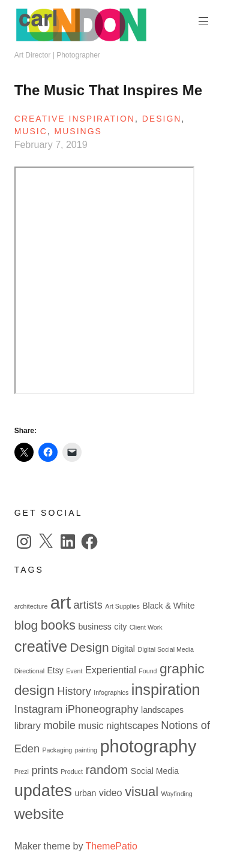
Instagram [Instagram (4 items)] (39, 709)
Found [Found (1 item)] (148, 671)
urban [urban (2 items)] (86, 793)
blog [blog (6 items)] (26, 625)
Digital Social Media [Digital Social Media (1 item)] (166, 649)
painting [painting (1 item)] (86, 750)
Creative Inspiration (75, 119)
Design (162, 119)
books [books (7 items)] (58, 625)
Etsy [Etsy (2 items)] (55, 670)
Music (31, 131)
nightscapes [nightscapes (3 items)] (132, 725)
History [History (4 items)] (74, 691)
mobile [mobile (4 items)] (59, 725)
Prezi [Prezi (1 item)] (22, 772)
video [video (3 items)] (111, 793)
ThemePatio (112, 846)
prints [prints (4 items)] (44, 770)
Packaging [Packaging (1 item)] (57, 750)
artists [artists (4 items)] (88, 605)
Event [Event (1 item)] (74, 671)
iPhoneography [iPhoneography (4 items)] (102, 709)
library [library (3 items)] (28, 725)
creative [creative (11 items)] (41, 646)
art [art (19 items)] (61, 602)
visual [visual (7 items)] (142, 792)
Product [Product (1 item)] (72, 772)
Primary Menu (202, 21)
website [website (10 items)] (39, 814)
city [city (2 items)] (120, 627)
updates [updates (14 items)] (43, 790)
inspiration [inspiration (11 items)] (166, 689)
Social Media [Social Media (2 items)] (155, 771)
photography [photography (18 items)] (148, 746)
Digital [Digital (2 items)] (123, 649)
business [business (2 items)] (94, 627)
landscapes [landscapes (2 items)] (162, 710)
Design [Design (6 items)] (89, 647)
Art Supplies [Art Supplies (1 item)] (122, 606)
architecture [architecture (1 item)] (31, 606)
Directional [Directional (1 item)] (29, 671)
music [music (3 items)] (91, 725)
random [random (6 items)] (106, 769)
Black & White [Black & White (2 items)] (168, 606)
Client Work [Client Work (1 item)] (146, 627)
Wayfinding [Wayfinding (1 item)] (176, 794)
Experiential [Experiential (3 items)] (111, 670)
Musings (78, 131)
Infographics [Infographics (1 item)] (111, 692)
